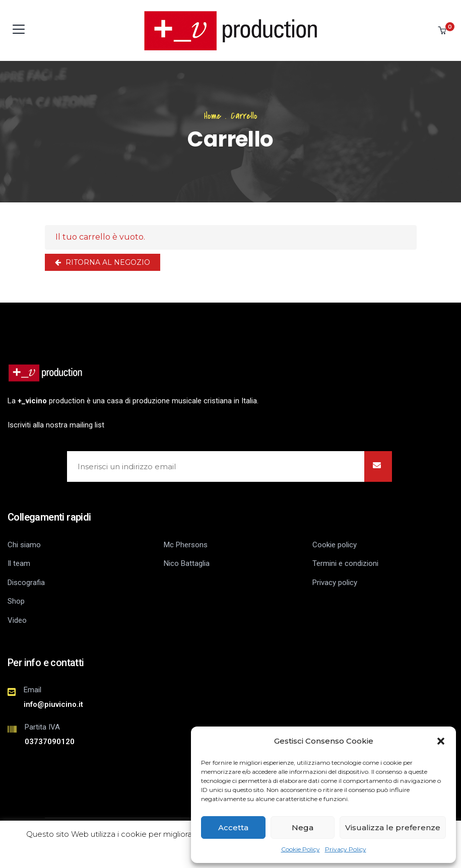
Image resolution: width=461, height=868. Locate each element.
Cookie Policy (301, 849)
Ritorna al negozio (107, 262)
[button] (441, 741)
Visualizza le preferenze (393, 827)
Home (213, 116)
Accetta (233, 827)
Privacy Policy (346, 849)
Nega (303, 827)
